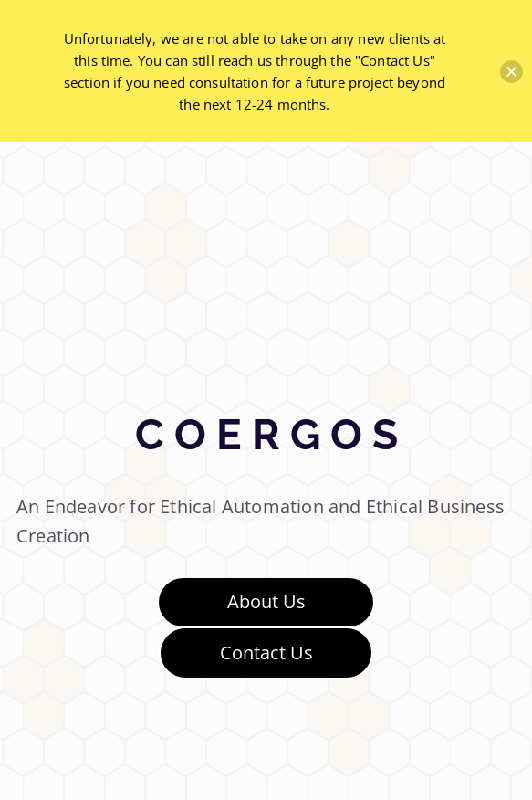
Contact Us (266, 653)
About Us (266, 601)
